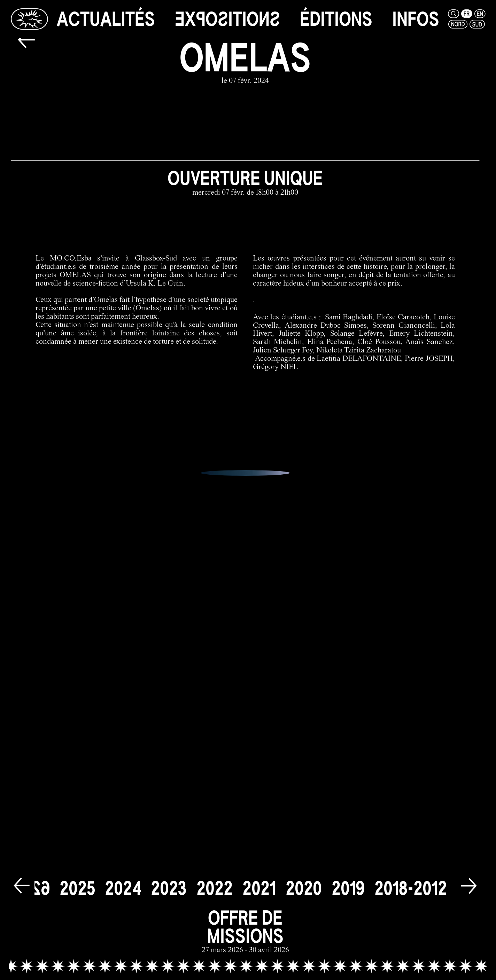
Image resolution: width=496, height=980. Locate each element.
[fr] (467, 14)
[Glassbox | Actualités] (29, 19)
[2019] (348, 883)
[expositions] (227, 19)
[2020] (304, 883)
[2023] (169, 883)
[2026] (32, 883)
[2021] (259, 883)
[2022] (215, 883)
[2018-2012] (411, 883)
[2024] (123, 883)
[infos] (416, 19)
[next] (469, 882)
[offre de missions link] (245, 926)
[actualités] (106, 19)
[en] (480, 14)
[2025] (77, 883)
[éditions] (336, 19)
